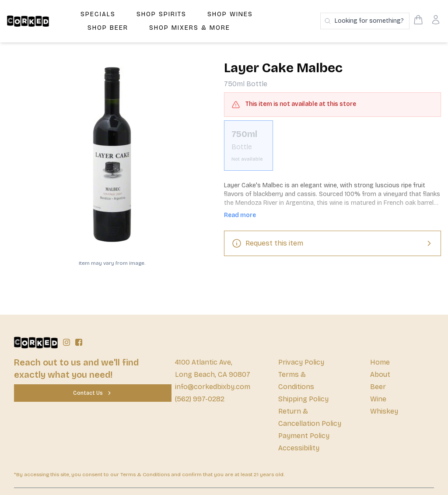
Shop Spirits (161, 14)
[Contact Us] (93, 393)
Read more (240, 215)
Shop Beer (108, 28)
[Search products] (365, 21)
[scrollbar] (332, 149)
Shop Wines (230, 14)
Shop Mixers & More (190, 28)
